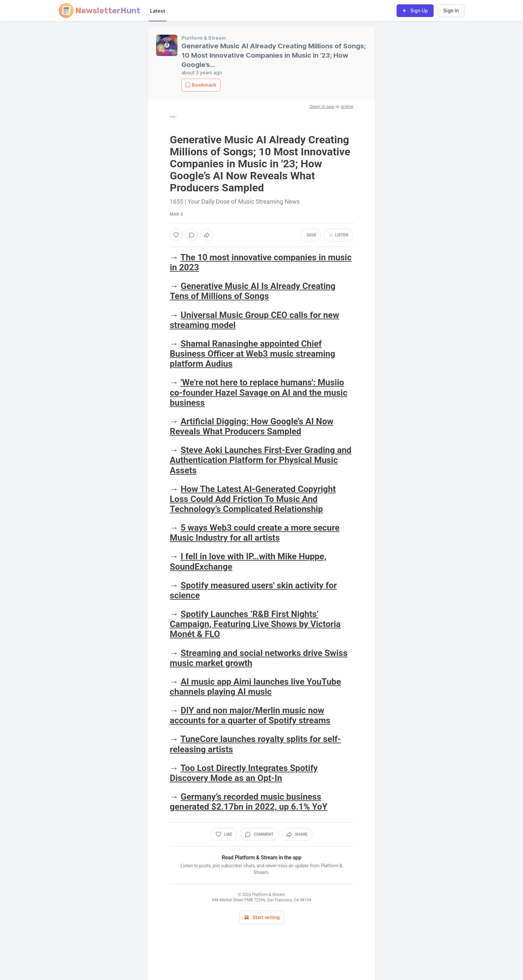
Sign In (451, 10)
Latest (158, 11)
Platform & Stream (204, 38)
